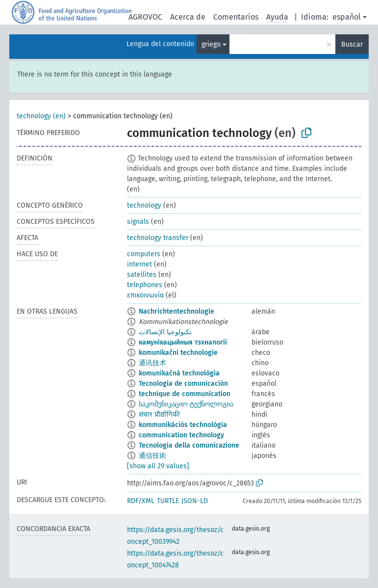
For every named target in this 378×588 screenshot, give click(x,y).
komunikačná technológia (179, 373)
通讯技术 (152, 363)
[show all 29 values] (158, 466)
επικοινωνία (145, 295)
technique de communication (185, 394)
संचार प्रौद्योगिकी (159, 414)
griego (211, 44)
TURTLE (168, 501)
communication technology (181, 435)
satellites (142, 275)
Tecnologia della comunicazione (189, 445)
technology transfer (158, 238)
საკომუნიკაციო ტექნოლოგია (186, 404)
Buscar (352, 44)
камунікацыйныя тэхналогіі (183, 342)
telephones (145, 285)
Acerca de (188, 17)
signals (138, 222)
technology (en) (41, 116)
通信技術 (152, 456)
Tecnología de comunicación (183, 384)
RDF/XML (141, 501)
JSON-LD (195, 501)
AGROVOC (145, 17)
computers (144, 254)
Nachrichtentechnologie (176, 311)
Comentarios (236, 17)
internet (139, 264)
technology (144, 205)
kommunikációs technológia (183, 425)
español (347, 17)
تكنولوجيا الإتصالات (165, 332)
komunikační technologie (178, 353)
